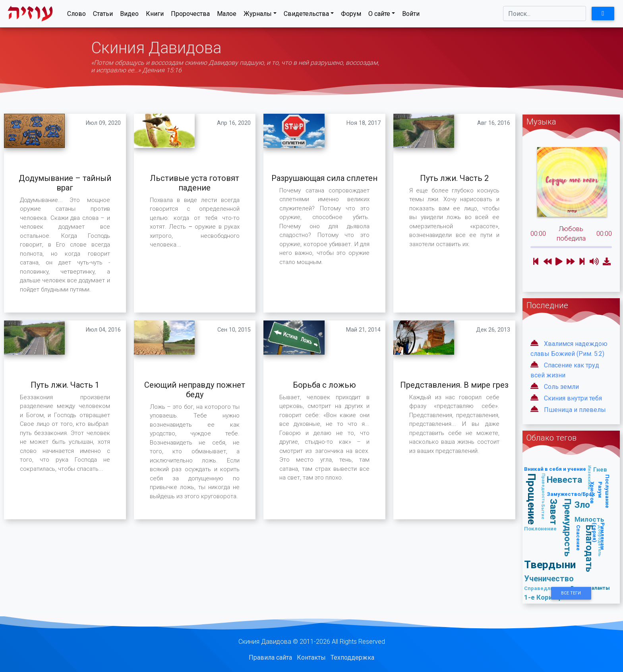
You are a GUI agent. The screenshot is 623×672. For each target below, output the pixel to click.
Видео (129, 15)
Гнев (600, 469)
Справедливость (547, 588)
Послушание (608, 491)
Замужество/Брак (571, 494)
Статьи (103, 15)
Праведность (544, 488)
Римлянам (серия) (599, 536)
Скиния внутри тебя (573, 398)
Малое (227, 15)
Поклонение (540, 529)
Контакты (311, 657)
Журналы (258, 15)
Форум (351, 15)
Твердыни (550, 564)
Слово (76, 15)
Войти (411, 15)
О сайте (379, 15)
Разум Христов (597, 493)
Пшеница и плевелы (575, 410)
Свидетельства (306, 15)
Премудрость (568, 528)
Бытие (544, 512)
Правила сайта (270, 657)
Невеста (564, 480)
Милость (589, 519)
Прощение (532, 499)
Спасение (579, 538)
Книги (155, 15)
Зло (582, 505)
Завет (554, 512)
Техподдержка (352, 657)
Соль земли (561, 387)
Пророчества (190, 15)
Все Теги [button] (571, 593)
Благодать (590, 549)
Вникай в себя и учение (555, 469)
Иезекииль (590, 478)
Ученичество (549, 578)
